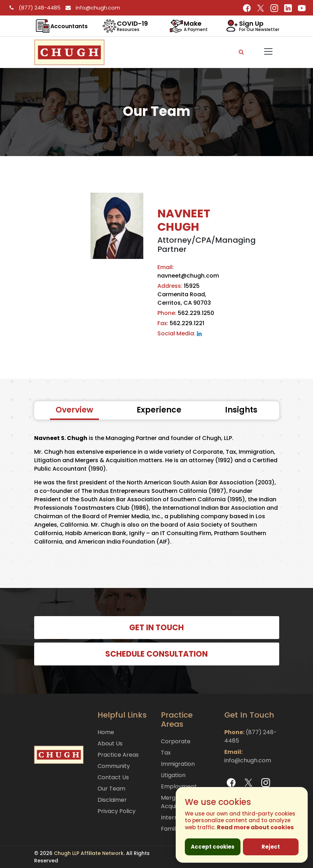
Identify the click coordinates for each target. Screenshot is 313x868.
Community (114, 766)
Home (106, 732)
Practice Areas (118, 755)
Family (170, 829)
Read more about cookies (255, 827)
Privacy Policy (117, 811)
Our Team (111, 789)
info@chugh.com (91, 8)
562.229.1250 (186, 313)
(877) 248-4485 (34, 8)
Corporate (176, 741)
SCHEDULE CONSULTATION (156, 654)
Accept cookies (213, 847)
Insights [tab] (241, 410)
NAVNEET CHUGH (184, 220)
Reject (271, 847)
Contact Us (113, 777)
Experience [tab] (159, 410)
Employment (179, 786)
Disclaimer (112, 800)
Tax (166, 753)
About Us (110, 743)
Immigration (178, 764)
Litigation (173, 775)
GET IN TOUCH (156, 628)
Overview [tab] (74, 410)
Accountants (69, 26)
